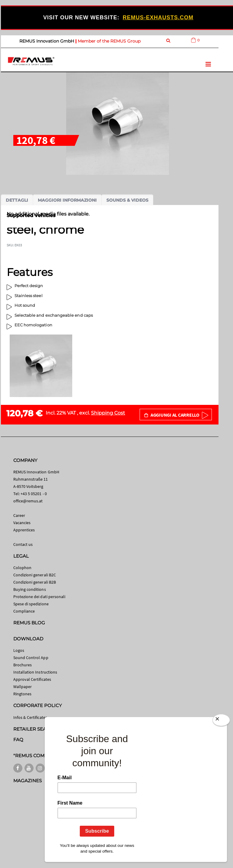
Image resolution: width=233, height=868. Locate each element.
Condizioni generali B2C (35, 575)
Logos (19, 650)
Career (19, 515)
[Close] (221, 720)
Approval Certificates (32, 679)
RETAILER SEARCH (35, 729)
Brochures (23, 665)
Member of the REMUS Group (109, 41)
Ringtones (23, 694)
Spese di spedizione (31, 604)
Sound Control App (31, 658)
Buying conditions (30, 589)
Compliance (24, 611)
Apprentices (24, 530)
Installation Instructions (35, 672)
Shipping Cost (108, 413)
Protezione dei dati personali (39, 597)
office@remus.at (28, 501)
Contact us (23, 544)
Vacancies (22, 523)
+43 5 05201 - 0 (34, 494)
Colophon (23, 568)
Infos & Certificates (30, 717)
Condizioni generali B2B (35, 582)
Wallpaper (23, 687)
